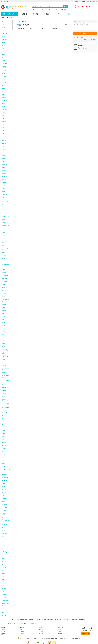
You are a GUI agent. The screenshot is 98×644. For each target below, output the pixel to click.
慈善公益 (60, 633)
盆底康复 (4, 304)
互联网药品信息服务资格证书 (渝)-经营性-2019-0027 (44, 639)
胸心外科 (4, 294)
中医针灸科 (4, 446)
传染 (3, 128)
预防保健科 (4, 140)
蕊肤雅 (29, 624)
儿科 (3, 230)
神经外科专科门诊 (6, 408)
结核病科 (4, 171)
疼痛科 (3, 189)
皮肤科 (3, 161)
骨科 (3, 52)
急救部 (3, 341)
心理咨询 (24, 14)
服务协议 (60, 630)
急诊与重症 (4, 534)
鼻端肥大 (32, 28)
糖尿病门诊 (4, 412)
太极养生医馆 (9, 624)
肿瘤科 (3, 37)
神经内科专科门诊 (6, 404)
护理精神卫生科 (6, 216)
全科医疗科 (4, 137)
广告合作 (60, 631)
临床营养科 (4, 616)
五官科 (13, 18)
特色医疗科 (4, 91)
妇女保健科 (4, 143)
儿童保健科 (4, 149)
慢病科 (3, 397)
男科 (3, 58)
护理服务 (4, 514)
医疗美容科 (4, 164)
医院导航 (47, 14)
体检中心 (4, 316)
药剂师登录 (89, 1)
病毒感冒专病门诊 (6, 301)
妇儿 (3, 116)
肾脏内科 (4, 332)
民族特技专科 (5, 201)
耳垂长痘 (56, 28)
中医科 (3, 43)
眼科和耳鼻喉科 (6, 555)
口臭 (62, 9)
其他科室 (4, 113)
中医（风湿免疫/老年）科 (6, 609)
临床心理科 (4, 598)
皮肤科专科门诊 (6, 388)
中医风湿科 (4, 288)
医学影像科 (4, 73)
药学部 (3, 344)
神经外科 (4, 256)
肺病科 (3, 85)
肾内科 (3, 207)
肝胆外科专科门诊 (6, 381)
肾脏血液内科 (5, 275)
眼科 (3, 152)
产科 (3, 262)
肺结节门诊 (4, 391)
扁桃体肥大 (21, 28)
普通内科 (4, 297)
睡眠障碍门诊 (5, 400)
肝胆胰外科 (4, 282)
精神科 (3, 168)
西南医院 (44, 9)
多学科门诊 (4, 552)
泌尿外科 (4, 259)
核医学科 (4, 558)
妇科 (3, 204)
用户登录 (77, 1)
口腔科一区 (4, 313)
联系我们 (3, 635)
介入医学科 (4, 76)
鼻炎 (49, 9)
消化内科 (4, 245)
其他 (3, 119)
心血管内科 (4, 213)
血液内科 (4, 320)
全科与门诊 (4, 525)
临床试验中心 (5, 449)
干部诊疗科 (4, 110)
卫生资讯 (58, 14)
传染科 (3, 49)
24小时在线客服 (86, 634)
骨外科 (3, 253)
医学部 (3, 233)
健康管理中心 (5, 310)
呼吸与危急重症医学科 (6, 605)
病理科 (3, 198)
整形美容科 (4, 55)
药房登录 (83, 1)
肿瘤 (3, 125)
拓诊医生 (22, 630)
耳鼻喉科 (4, 272)
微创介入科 (4, 278)
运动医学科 (4, 82)
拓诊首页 (3, 1)
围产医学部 (4, 122)
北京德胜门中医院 (23, 624)
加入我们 (3, 633)
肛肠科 (3, 269)
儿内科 (3, 455)
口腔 (3, 131)
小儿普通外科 (5, 350)
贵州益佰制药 (16, 624)
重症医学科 (4, 64)
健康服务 (35, 14)
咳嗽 (65, 9)
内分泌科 (4, 236)
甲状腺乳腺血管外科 (6, 266)
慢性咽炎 (53, 9)
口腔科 (3, 158)
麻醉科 (3, 186)
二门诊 (3, 326)
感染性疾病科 (5, 477)
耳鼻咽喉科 (4, 155)
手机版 (8, 1)
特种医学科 (4, 183)
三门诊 (3, 329)
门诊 (3, 579)
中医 (3, 134)
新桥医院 (39, 9)
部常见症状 (23, 25)
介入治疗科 (4, 79)
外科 (3, 24)
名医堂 (3, 573)
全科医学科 (4, 508)
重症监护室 (4, 97)
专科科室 (4, 531)
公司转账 (41, 633)
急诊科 (3, 104)
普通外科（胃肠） (5, 249)
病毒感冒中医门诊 (6, 226)
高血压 (58, 9)
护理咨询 (4, 359)
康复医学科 (4, 70)
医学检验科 (4, 195)
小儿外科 (4, 146)
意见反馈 (22, 633)
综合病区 (4, 347)
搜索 (65, 6)
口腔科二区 (4, 323)
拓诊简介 (3, 630)
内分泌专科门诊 (6, 373)
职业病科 (4, 180)
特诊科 (3, 94)
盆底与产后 (4, 307)
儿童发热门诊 (5, 222)
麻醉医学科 (4, 67)
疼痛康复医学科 (6, 601)
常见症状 (22, 21)
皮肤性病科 (4, 33)
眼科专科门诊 (5, 385)
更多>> (67, 25)
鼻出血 (43, 28)
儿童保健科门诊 (6, 365)
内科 (3, 21)
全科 (3, 415)
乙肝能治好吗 (34, 624)
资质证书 (3, 631)
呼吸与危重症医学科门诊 (6, 521)
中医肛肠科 (4, 613)
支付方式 (41, 630)
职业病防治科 (5, 356)
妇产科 (3, 27)
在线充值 (41, 631)
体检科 (3, 88)
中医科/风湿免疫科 (6, 471)
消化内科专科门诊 (6, 377)
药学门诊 (4, 490)
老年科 (3, 107)
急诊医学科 (4, 177)
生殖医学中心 (5, 100)
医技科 (3, 61)
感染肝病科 (4, 242)
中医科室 (4, 567)
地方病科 (4, 174)
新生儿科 (4, 291)
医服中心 (69, 14)
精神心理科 (4, 40)
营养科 (3, 285)
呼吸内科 (4, 210)
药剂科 (3, 219)
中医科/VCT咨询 (6, 442)
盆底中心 (4, 394)
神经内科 (4, 239)
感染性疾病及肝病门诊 (6, 369)
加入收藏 (95, 1)
